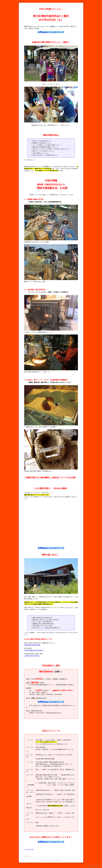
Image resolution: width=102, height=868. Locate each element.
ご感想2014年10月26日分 (32, 656)
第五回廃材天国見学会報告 (32, 645)
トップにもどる (29, 849)
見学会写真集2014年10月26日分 (34, 650)
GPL (98, 867)
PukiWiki (90, 867)
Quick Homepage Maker (96, 866)
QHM (100, 867)
